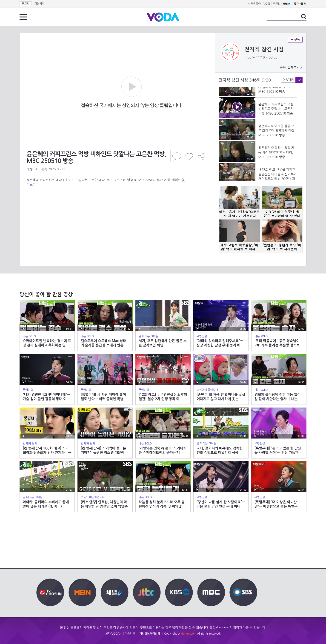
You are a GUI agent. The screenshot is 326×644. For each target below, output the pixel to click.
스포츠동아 (254, 4)
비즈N (277, 4)
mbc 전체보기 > (291, 67)
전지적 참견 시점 (264, 49)
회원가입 (39, 4)
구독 (295, 40)
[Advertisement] (117, 205)
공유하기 (202, 156)
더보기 (31, 185)
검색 (304, 17)
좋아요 (189, 156)
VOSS (267, 4)
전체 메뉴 (23, 17)
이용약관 (130, 634)
